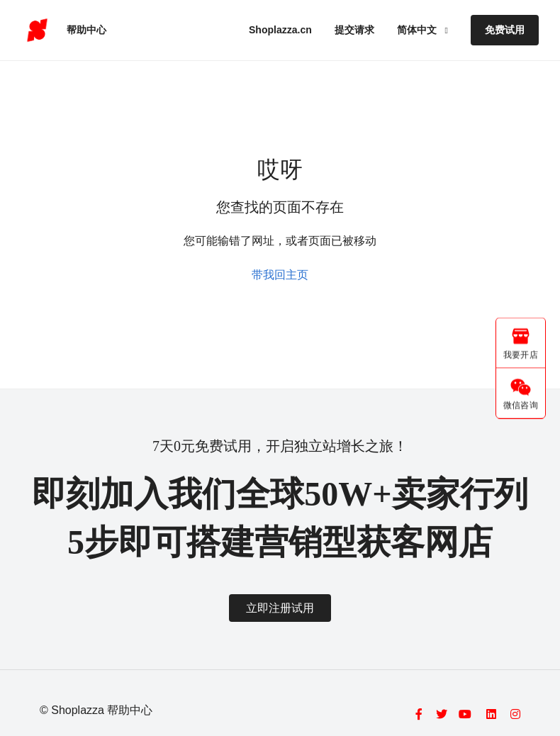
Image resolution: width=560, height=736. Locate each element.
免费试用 (505, 30)
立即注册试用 (280, 608)
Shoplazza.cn (280, 30)
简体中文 (418, 30)
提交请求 (354, 30)
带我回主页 (280, 275)
